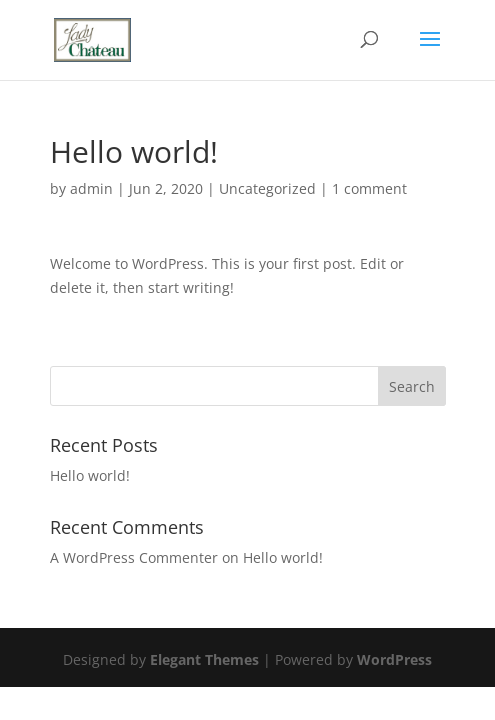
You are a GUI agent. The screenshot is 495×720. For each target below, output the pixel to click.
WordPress (394, 659)
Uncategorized (267, 188)
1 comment (369, 188)
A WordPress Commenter (134, 557)
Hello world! (90, 475)
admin (91, 188)
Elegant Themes (204, 659)
